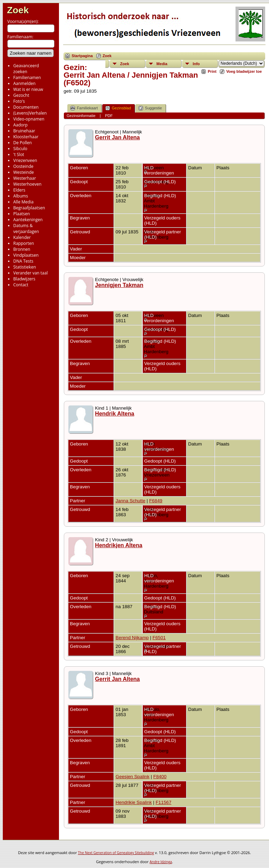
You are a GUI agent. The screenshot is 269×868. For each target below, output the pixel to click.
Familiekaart (84, 108)
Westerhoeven (27, 184)
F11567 (163, 802)
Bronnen (22, 249)
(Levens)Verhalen (30, 113)
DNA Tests (23, 261)
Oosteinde (23, 166)
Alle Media (23, 202)
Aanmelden (24, 83)
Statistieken (25, 267)
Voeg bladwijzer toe (244, 71)
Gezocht (21, 95)
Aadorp (20, 125)
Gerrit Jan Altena (117, 137)
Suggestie (150, 108)
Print (212, 71)
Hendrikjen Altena (118, 545)
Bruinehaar (24, 131)
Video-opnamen (29, 119)
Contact (21, 285)
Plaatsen (22, 214)
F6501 (159, 638)
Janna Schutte (130, 501)
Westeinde (24, 172)
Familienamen (27, 77)
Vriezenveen (25, 160)
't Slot (19, 154)
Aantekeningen (28, 220)
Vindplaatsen (26, 255)
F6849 (156, 501)
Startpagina (82, 56)
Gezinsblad (118, 108)
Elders (19, 190)
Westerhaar (25, 178)
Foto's (19, 101)
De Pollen (23, 143)
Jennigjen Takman (119, 285)
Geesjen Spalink (132, 777)
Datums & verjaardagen (26, 228)
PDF (109, 116)
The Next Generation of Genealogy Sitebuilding (116, 853)
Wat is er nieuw (28, 89)
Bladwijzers (24, 279)
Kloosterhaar (26, 137)
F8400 (160, 777)
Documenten (26, 107)
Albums (21, 196)
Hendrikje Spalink (134, 802)
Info (196, 64)
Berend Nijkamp (132, 638)
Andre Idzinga (161, 862)
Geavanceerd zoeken (26, 69)
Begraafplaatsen (29, 208)
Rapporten (24, 243)
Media (162, 64)
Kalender (22, 237)
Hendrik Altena (114, 414)
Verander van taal (31, 273)
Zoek (18, 10)
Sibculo (20, 149)
